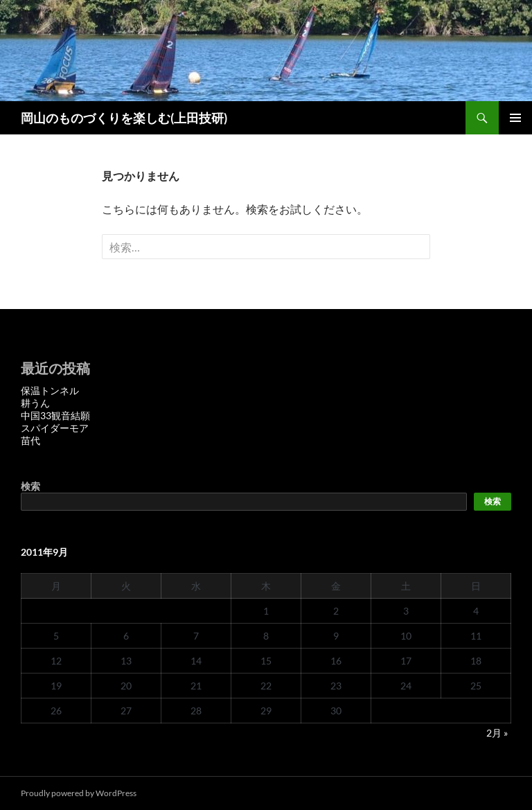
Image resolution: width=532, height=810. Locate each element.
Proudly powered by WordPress (79, 793)
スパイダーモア (55, 428)
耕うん (35, 403)
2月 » (497, 733)
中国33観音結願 (55, 415)
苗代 (30, 440)
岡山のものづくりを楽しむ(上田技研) (124, 118)
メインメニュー (515, 118)
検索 (30, 486)
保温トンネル (50, 390)
